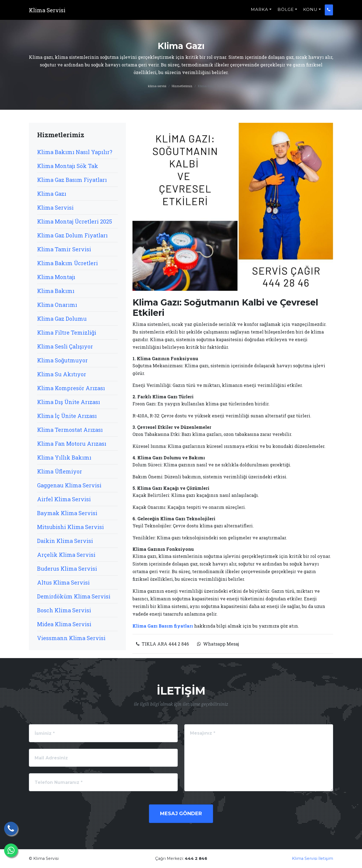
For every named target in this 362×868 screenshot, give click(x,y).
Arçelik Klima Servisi (66, 555)
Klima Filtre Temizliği (67, 332)
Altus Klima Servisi (63, 582)
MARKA (260, 12)
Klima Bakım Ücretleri (67, 263)
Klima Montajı (56, 277)
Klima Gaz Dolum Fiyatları (72, 235)
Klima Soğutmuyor (62, 360)
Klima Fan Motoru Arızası (72, 444)
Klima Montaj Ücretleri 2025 (75, 221)
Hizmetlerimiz (182, 86)
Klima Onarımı (57, 305)
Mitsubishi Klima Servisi (70, 527)
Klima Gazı (52, 194)
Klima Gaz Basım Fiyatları (72, 180)
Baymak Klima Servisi (67, 513)
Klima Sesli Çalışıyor (65, 346)
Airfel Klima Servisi (64, 499)
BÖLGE (286, 12)
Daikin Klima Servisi (65, 541)
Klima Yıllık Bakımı (64, 457)
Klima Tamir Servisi (64, 249)
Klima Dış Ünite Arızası (69, 402)
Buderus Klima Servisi (67, 569)
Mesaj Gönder (181, 814)
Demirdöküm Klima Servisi (74, 596)
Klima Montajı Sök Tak (68, 166)
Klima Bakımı (56, 291)
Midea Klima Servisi (64, 624)
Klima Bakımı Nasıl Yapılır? (75, 152)
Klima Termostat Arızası (70, 430)
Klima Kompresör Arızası (71, 388)
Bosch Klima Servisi (64, 610)
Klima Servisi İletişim (313, 858)
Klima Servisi (55, 207)
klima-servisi (157, 86)
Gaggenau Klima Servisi (69, 485)
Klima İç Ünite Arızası (67, 416)
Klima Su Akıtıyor (62, 374)
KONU (310, 12)
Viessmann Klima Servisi (71, 638)
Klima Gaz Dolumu (62, 319)
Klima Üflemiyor (60, 471)
